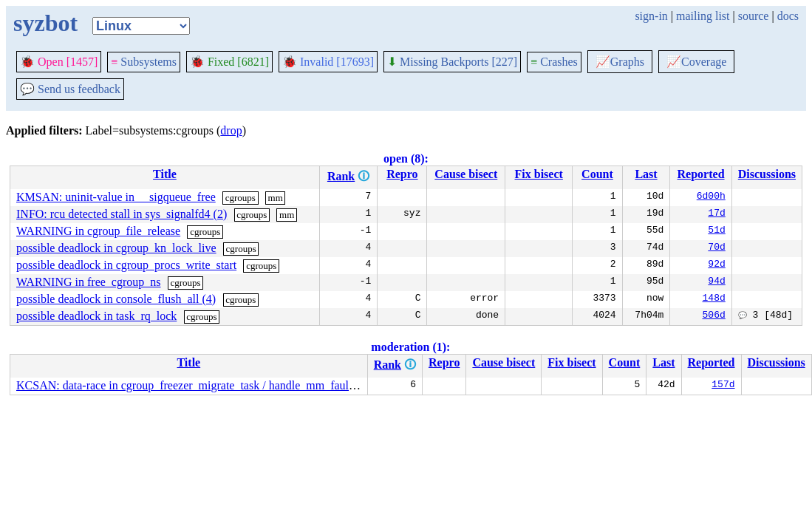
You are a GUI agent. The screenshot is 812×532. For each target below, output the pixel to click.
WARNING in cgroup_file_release (98, 231)
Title (165, 174)
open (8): (406, 158)
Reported (701, 174)
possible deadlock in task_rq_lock (96, 316)
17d (716, 214)
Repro (402, 174)
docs (788, 16)
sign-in (651, 16)
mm (276, 198)
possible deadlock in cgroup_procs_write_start (126, 265)
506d (714, 316)
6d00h (711, 197)
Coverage (696, 62)
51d (716, 231)
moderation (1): (410, 347)
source (754, 16)
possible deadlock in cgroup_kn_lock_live (116, 248)
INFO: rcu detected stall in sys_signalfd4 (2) (122, 214)
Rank (341, 176)
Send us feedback (70, 89)
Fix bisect (539, 174)
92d (716, 265)
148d (714, 299)
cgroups (240, 198)
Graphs (620, 62)
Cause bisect (466, 174)
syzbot (45, 23)
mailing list (703, 16)
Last (646, 174)
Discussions (767, 174)
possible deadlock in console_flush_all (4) (116, 299)
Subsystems (144, 62)
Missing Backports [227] (452, 62)
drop (231, 130)
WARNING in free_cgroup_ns (89, 282)
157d (723, 386)
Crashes (554, 62)
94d (716, 282)
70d (716, 248)
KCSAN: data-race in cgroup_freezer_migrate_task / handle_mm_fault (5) (192, 385)
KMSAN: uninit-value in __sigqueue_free (116, 197)
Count (597, 174)
